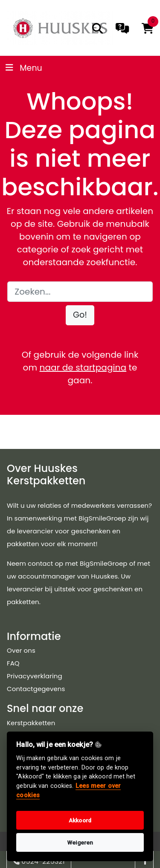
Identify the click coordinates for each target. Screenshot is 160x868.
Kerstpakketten (31, 723)
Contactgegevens (36, 689)
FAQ (13, 663)
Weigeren (80, 842)
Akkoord (80, 820)
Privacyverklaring (35, 676)
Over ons (21, 650)
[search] (97, 28)
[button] (80, 315)
